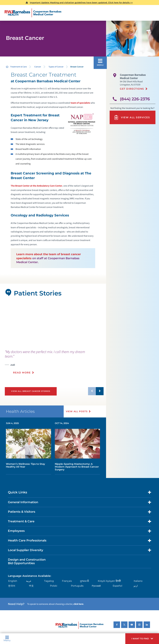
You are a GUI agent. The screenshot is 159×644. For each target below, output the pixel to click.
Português (77, 586)
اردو (136, 586)
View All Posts (77, 411)
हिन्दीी (118, 581)
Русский (96, 586)
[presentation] (54, 364)
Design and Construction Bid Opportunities (27, 561)
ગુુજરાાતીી (84, 581)
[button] (142, 639)
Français (67, 581)
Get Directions (132, 89)
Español (117, 586)
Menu (7, 639)
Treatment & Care (18, 67)
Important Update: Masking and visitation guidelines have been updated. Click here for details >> (81, 2)
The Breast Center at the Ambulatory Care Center (36, 186)
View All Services (132, 117)
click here (78, 604)
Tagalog (49, 581)
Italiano (138, 581)
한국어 (12, 586)
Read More (22, 373)
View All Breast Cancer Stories (31, 391)
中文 (31, 586)
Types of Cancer (56, 67)
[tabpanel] (53, 324)
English (13, 581)
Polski (54, 586)
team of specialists (80, 103)
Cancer (38, 67)
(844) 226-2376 (135, 99)
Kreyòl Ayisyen (106, 581)
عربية (29, 581)
